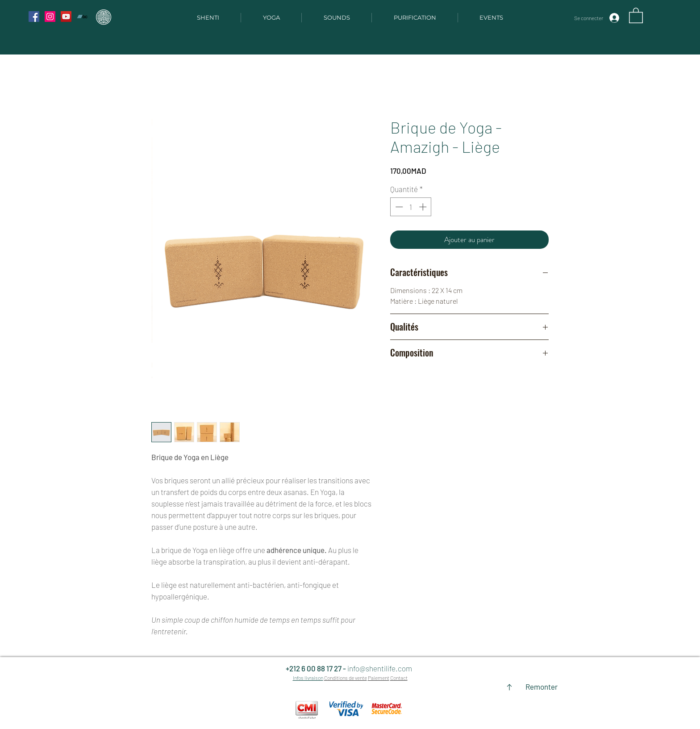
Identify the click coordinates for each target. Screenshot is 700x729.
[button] (636, 15)
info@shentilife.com (380, 668)
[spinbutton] (411, 207)
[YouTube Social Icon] (66, 17)
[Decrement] (398, 207)
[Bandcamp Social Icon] (82, 17)
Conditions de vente (346, 678)
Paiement (379, 678)
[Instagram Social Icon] (50, 17)
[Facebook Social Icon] (34, 17)
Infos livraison (308, 678)
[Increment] (424, 207)
